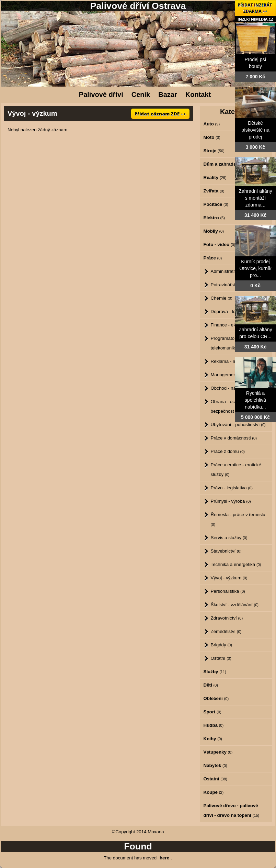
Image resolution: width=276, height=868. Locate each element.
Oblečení (216, 698)
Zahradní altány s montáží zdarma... (255, 198)
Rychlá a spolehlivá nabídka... (255, 400)
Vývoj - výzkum (229, 578)
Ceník (141, 94)
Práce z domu (228, 451)
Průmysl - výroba (231, 501)
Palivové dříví (101, 94)
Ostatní (221, 658)
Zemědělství (226, 631)
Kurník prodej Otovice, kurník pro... (255, 268)
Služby (215, 672)
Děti (211, 685)
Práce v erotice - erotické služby (236, 470)
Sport (212, 712)
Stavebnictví (226, 551)
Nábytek (215, 765)
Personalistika (228, 591)
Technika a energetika (236, 564)
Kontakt (198, 94)
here (164, 858)
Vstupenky (218, 752)
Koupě (214, 792)
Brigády (221, 645)
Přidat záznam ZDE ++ (160, 114)
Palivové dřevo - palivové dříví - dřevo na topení (232, 810)
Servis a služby (229, 538)
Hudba (214, 725)
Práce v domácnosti (234, 438)
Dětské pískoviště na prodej (255, 130)
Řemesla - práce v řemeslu (238, 519)
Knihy (213, 739)
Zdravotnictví (227, 618)
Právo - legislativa (232, 488)
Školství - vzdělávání (235, 605)
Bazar (168, 94)
